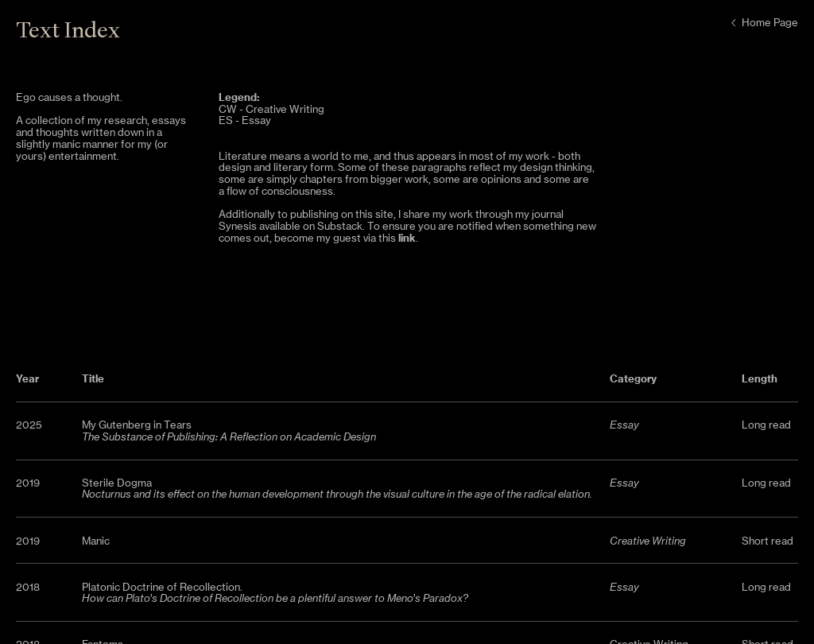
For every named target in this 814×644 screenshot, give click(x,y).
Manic (96, 541)
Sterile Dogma (117, 483)
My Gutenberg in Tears (137, 425)
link (407, 238)
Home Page (763, 23)
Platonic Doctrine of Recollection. (275, 593)
